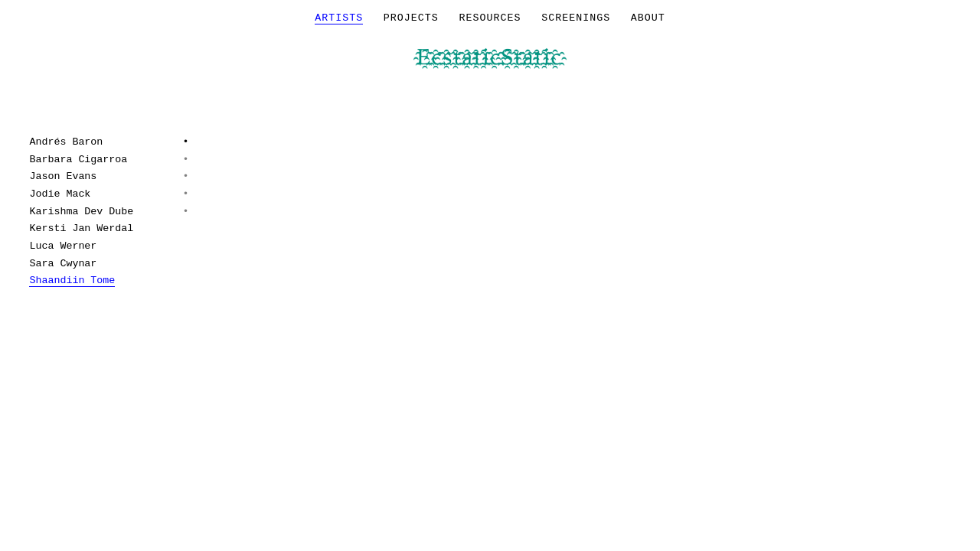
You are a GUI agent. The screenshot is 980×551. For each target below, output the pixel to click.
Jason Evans (63, 176)
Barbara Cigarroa (78, 160)
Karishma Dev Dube (81, 212)
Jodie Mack (60, 194)
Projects (411, 18)
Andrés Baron (66, 142)
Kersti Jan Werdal (81, 228)
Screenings (576, 18)
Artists (339, 18)
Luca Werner (63, 246)
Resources (490, 18)
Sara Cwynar (63, 264)
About (648, 18)
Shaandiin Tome (72, 280)
